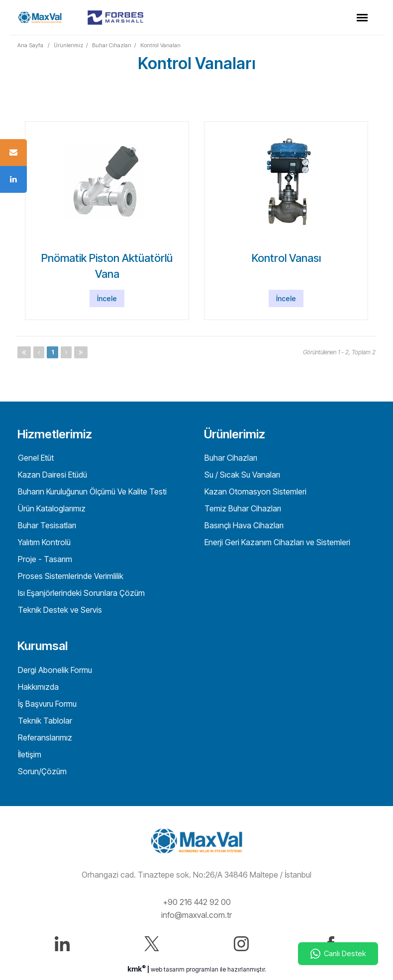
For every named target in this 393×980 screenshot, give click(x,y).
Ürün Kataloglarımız (51, 508)
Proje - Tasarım (44, 559)
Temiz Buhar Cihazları (242, 508)
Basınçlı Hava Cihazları (243, 525)
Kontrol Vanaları (160, 45)
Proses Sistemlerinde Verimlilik (70, 576)
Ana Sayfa (30, 45)
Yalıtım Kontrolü (43, 542)
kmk (137, 969)
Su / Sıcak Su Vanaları (241, 475)
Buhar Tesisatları (46, 525)
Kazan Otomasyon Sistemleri (254, 491)
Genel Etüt (35, 458)
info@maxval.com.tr (196, 915)
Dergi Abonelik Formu (54, 670)
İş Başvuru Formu (46, 704)
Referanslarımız (44, 737)
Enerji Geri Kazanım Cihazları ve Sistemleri (276, 542)
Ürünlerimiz (68, 45)
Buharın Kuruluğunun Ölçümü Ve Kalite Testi (91, 491)
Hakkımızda (37, 687)
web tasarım (168, 969)
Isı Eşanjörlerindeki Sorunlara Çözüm (80, 593)
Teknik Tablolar (44, 721)
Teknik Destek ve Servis (59, 610)
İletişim (29, 754)
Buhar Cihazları (112, 45)
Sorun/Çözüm (41, 771)
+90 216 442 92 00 (197, 902)
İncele (107, 298)
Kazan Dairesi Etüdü (51, 475)
